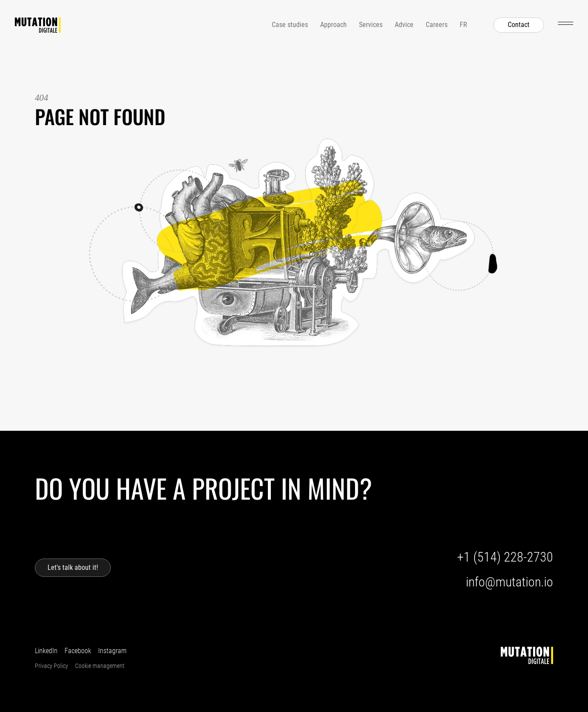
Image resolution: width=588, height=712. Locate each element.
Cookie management (100, 666)
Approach (333, 25)
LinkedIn (46, 651)
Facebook (78, 651)
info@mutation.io (509, 582)
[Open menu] (566, 23)
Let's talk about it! (73, 567)
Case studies (290, 25)
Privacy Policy (51, 666)
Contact (519, 25)
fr (463, 25)
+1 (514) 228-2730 (505, 557)
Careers (437, 25)
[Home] (38, 25)
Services (371, 25)
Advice (404, 25)
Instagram (112, 651)
